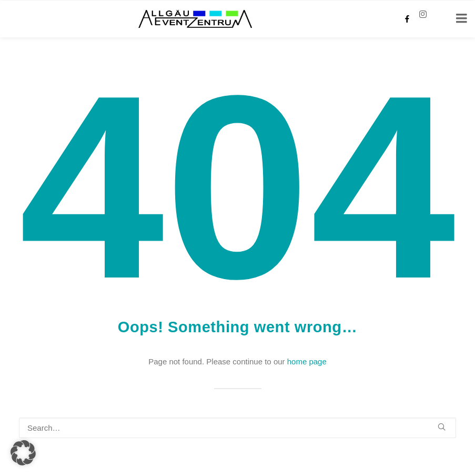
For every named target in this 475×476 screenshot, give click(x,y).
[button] (442, 427)
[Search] (237, 428)
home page (307, 361)
